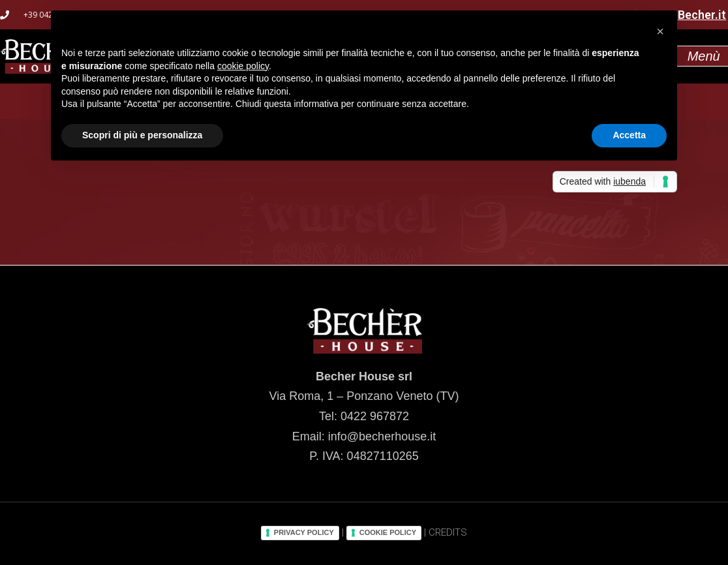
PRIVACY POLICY (304, 532)
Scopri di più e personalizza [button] (142, 135)
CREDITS (448, 532)
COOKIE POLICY (388, 532)
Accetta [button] (629, 135)
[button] (660, 31)
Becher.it (702, 15)
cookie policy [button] (243, 66)
